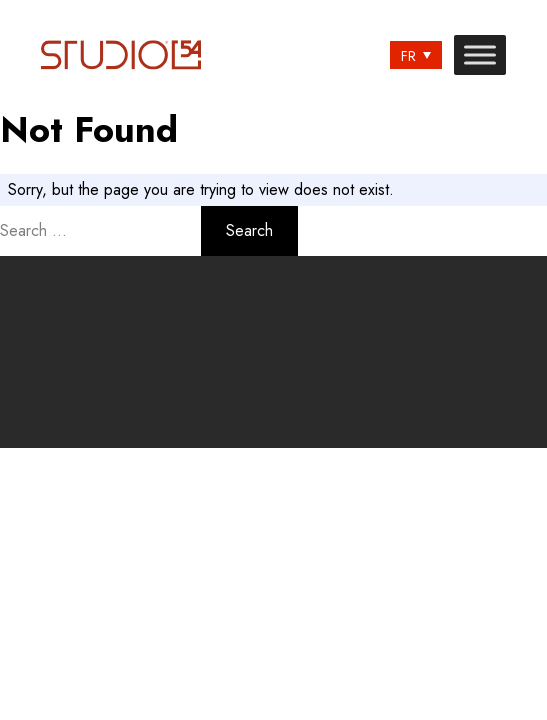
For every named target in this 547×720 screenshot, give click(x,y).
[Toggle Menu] (480, 54)
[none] (416, 55)
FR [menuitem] (408, 56)
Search (249, 230)
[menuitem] (416, 55)
